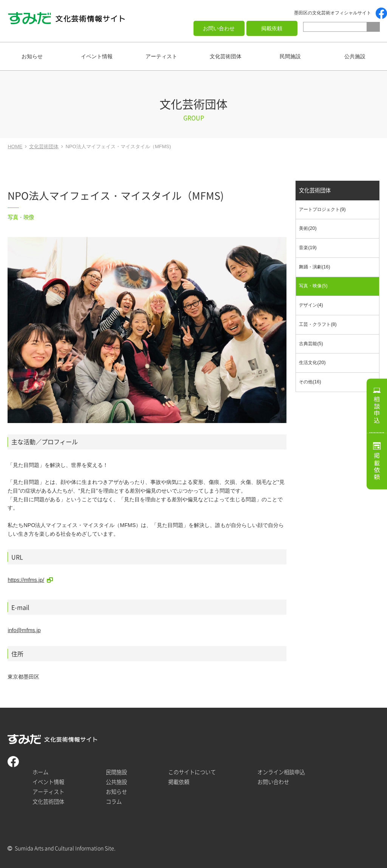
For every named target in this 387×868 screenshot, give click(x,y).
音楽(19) (308, 248)
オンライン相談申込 (281, 772)
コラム (114, 802)
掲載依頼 (272, 28)
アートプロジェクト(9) (322, 209)
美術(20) (308, 228)
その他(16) (310, 382)
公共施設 (355, 56)
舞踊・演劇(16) (314, 267)
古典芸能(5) (311, 344)
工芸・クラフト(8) (318, 324)
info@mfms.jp (24, 630)
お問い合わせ (219, 28)
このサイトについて (192, 772)
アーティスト (161, 56)
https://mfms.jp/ (26, 580)
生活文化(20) (312, 363)
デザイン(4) (311, 305)
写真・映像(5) (313, 286)
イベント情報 (97, 56)
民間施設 (290, 56)
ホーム (40, 772)
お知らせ (32, 56)
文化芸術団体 (226, 56)
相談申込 (377, 410)
